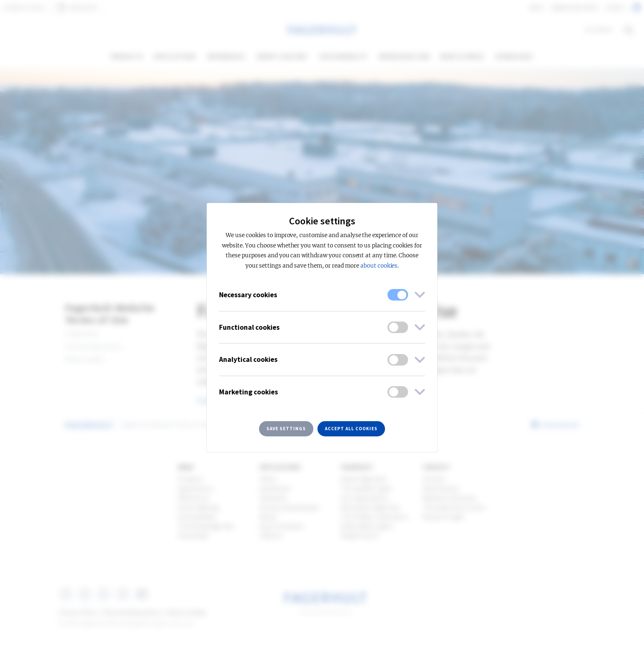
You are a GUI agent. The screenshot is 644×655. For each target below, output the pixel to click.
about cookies (379, 266)
